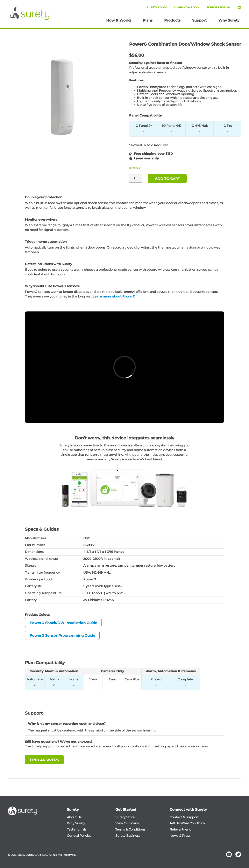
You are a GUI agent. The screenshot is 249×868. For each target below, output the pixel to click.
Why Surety (229, 20)
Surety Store (125, 817)
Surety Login (157, 7)
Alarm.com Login (187, 7)
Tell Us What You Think (187, 823)
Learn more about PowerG (114, 296)
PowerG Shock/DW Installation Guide (63, 623)
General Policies (79, 836)
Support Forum (218, 7)
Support (199, 20)
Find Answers (44, 760)
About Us (74, 817)
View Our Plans (127, 823)
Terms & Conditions (130, 830)
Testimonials (77, 830)
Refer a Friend (181, 830)
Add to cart (167, 179)
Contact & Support (184, 817)
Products (172, 20)
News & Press (180, 836)
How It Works (119, 20)
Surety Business (128, 836)
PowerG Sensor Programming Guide (62, 636)
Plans (148, 20)
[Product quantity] (136, 179)
